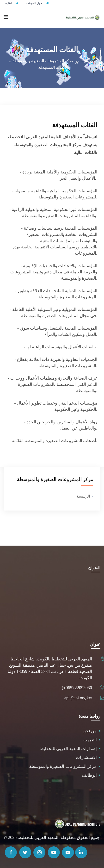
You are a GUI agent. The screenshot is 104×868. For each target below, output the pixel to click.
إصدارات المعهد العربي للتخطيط (68, 749)
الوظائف (89, 775)
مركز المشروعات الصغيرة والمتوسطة (63, 766)
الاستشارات (86, 757)
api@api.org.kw (78, 698)
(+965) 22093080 (77, 688)
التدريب (90, 740)
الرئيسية (88, 61)
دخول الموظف (35, 3)
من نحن (90, 731)
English (8, 3)
